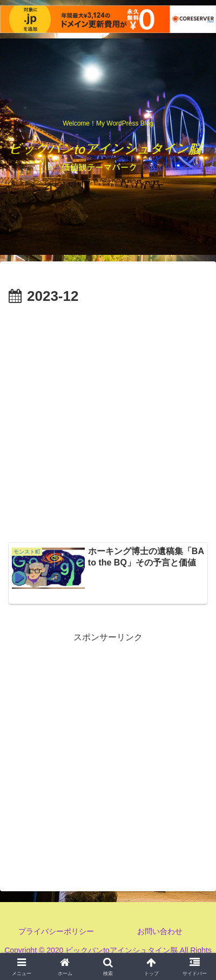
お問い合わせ (160, 931)
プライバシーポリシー (56, 931)
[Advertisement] (108, 423)
